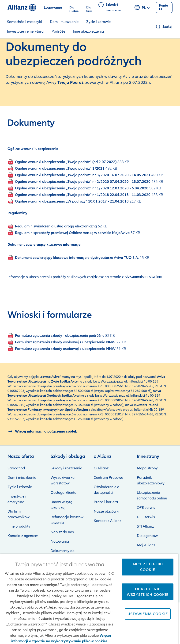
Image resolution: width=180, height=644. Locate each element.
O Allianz (101, 468)
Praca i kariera (106, 502)
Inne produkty (19, 526)
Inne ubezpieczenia (88, 31)
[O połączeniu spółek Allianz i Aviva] (42, 431)
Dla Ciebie (74, 8)
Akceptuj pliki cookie (148, 567)
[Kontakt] (164, 8)
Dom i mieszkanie (64, 22)
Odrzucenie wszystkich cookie (148, 592)
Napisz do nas (62, 532)
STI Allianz (145, 526)
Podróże (58, 31)
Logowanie (53, 8)
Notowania (60, 541)
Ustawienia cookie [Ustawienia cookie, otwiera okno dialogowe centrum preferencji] (148, 614)
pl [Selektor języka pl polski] (143, 8)
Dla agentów (147, 536)
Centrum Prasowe (108, 478)
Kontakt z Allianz (107, 521)
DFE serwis (146, 517)
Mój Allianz (146, 545)
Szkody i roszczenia (66, 468)
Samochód (16, 468)
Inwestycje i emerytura (25, 31)
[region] (89, 599)
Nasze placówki (107, 511)
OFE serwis (146, 508)
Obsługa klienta (64, 493)
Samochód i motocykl (24, 22)
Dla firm (89, 8)
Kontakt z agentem (23, 536)
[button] (164, 27)
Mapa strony (147, 468)
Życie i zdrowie (98, 22)
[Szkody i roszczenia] (114, 8)
